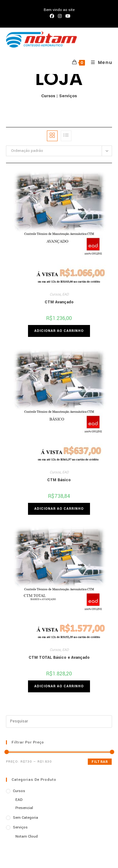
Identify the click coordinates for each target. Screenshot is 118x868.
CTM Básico (59, 480)
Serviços (68, 96)
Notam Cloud (27, 836)
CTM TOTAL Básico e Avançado (59, 658)
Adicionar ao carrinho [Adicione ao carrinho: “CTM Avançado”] (59, 331)
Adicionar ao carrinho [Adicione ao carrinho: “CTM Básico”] (59, 509)
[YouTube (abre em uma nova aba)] (67, 16)
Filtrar (100, 762)
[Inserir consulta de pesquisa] (59, 722)
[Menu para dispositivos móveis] (99, 62)
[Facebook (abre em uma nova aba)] (52, 16)
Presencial (24, 808)
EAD (65, 294)
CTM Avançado (59, 302)
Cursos (48, 96)
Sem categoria (25, 818)
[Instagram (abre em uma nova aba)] (60, 16)
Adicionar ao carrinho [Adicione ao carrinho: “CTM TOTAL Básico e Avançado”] (59, 686)
